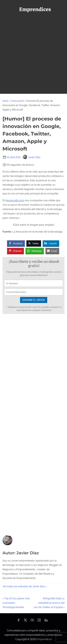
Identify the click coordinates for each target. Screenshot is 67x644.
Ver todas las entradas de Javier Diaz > (25, 586)
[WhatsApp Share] (35, 251)
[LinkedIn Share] (51, 243)
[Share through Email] (52, 251)
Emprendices (44, 639)
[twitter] (25, 621)
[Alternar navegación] (33, 20)
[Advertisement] (33, 59)
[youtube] (32, 621)
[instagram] (39, 621)
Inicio (5, 101)
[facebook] (18, 621)
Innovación (18, 101)
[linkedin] (46, 621)
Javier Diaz (32, 157)
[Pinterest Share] (15, 251)
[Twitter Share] (34, 243)
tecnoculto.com (15, 200)
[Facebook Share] (16, 243)
